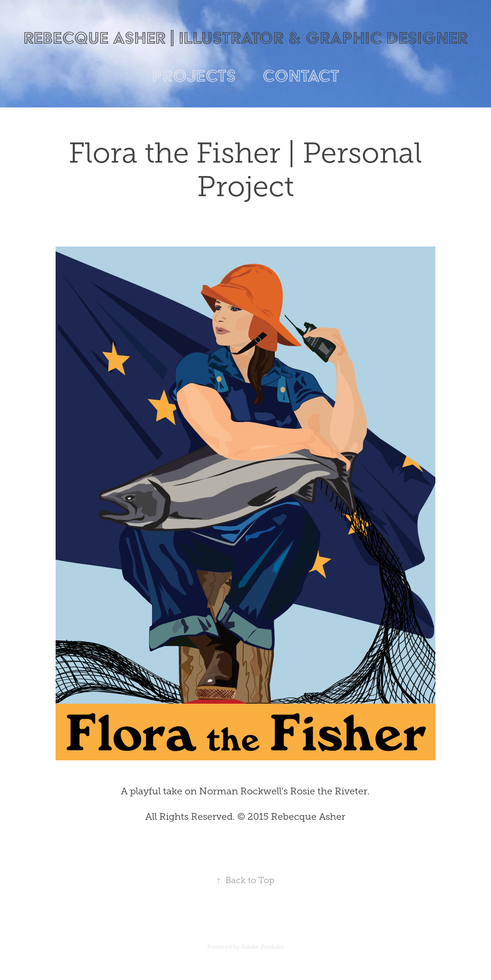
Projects (194, 76)
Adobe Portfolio (263, 947)
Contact (301, 76)
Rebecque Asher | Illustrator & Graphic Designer (245, 38)
